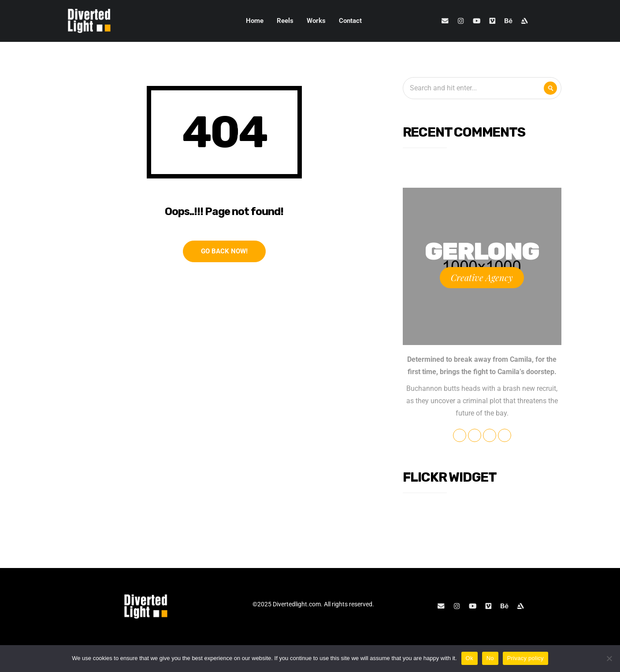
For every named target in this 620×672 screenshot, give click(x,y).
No (490, 658)
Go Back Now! (224, 251)
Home (255, 21)
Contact (350, 21)
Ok (470, 658)
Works (316, 21)
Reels (285, 21)
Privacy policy (525, 658)
